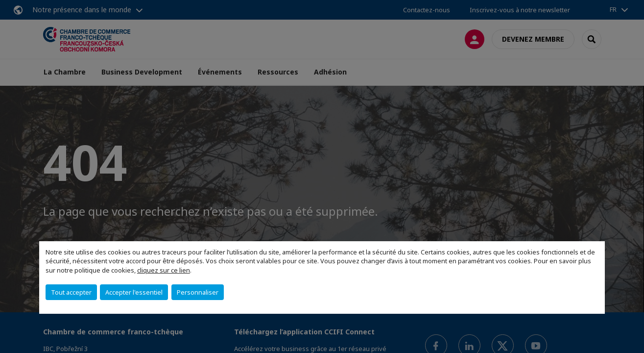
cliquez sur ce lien (164, 270)
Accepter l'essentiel (134, 292)
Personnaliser (198, 292)
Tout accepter (71, 292)
